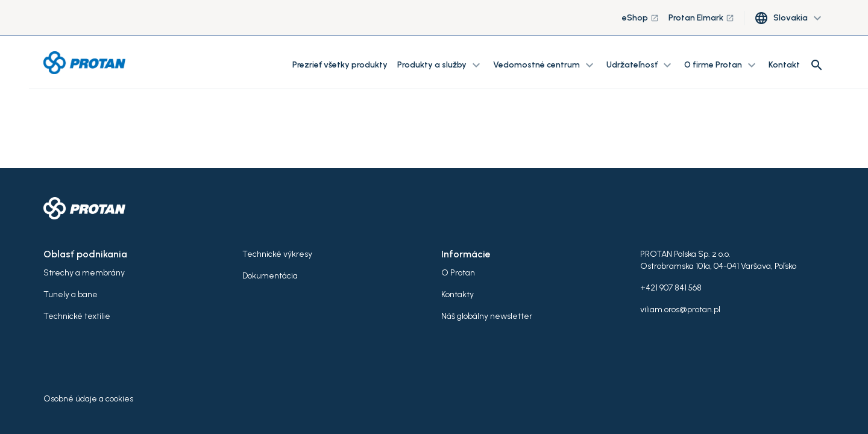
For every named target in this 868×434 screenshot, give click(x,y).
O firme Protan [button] (722, 65)
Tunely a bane (71, 294)
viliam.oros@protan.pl (680, 310)
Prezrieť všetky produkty (340, 65)
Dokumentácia (270, 276)
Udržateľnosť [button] (640, 65)
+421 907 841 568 (671, 288)
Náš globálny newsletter (487, 316)
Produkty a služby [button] (440, 65)
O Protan (458, 273)
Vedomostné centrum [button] (545, 65)
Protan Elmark (701, 18)
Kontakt (784, 65)
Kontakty (458, 294)
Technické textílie (77, 316)
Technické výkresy (277, 254)
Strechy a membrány (84, 273)
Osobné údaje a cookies (88, 399)
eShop (640, 18)
